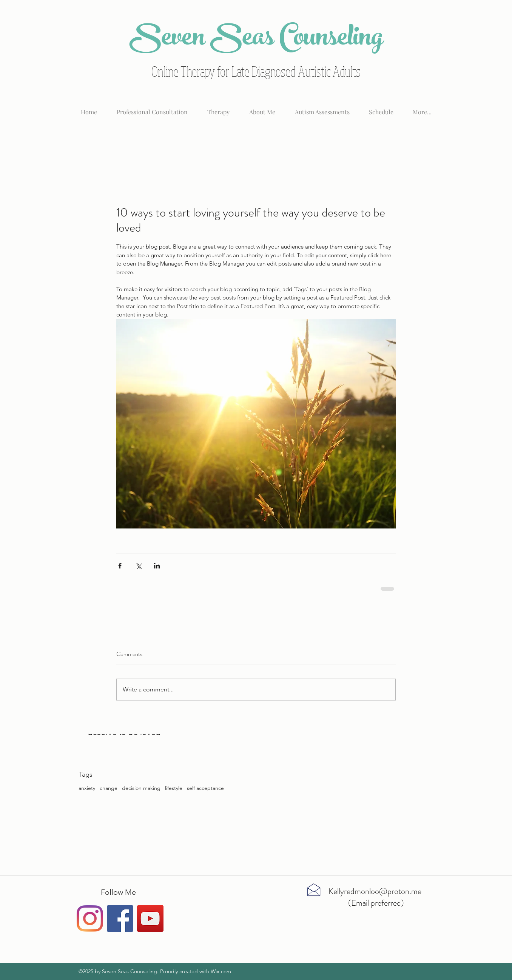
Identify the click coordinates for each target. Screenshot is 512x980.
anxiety (87, 788)
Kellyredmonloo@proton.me (375, 891)
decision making (141, 788)
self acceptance (205, 788)
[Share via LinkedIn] (157, 566)
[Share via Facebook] (120, 566)
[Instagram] (90, 919)
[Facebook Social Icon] (120, 919)
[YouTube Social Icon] (150, 919)
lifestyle (174, 788)
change (109, 788)
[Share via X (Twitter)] (138, 566)
